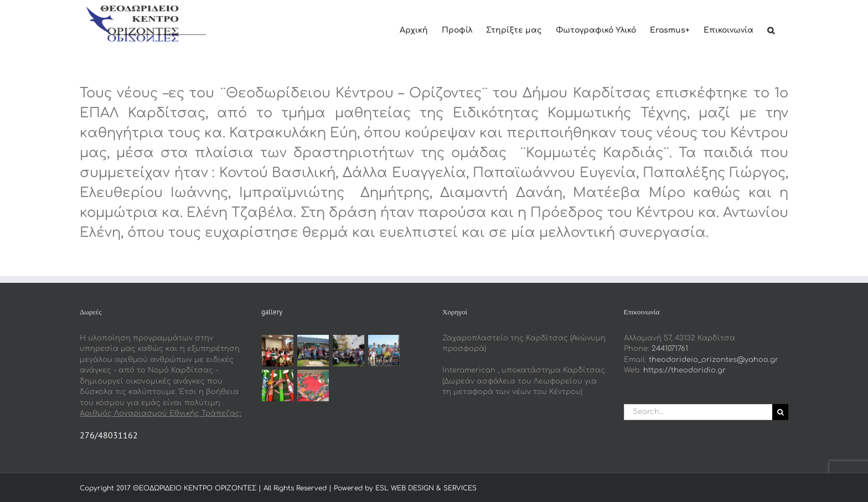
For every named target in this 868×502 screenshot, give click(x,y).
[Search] (780, 412)
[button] (771, 29)
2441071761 (670, 349)
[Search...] (698, 412)
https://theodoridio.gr (684, 370)
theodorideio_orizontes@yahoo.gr (714, 360)
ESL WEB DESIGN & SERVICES (426, 488)
